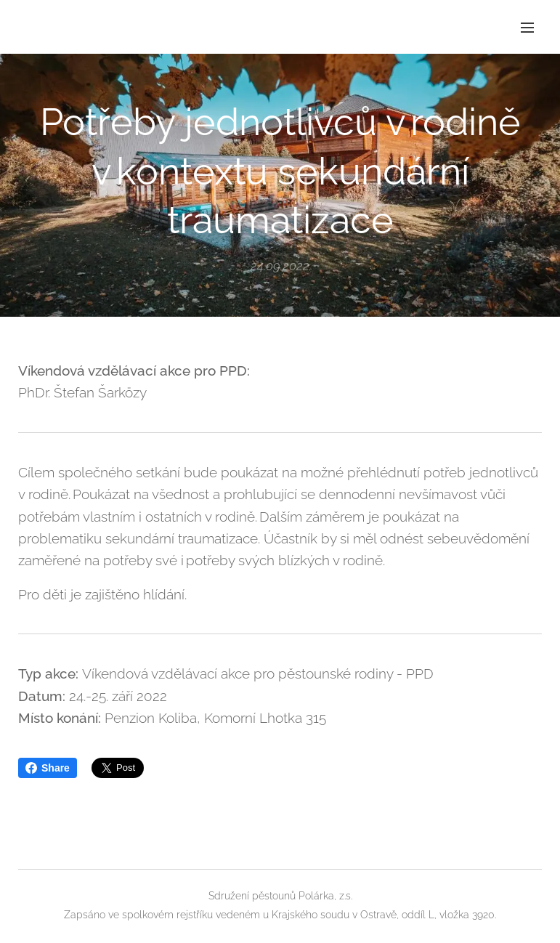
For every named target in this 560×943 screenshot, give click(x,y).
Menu (527, 28)
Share (48, 768)
